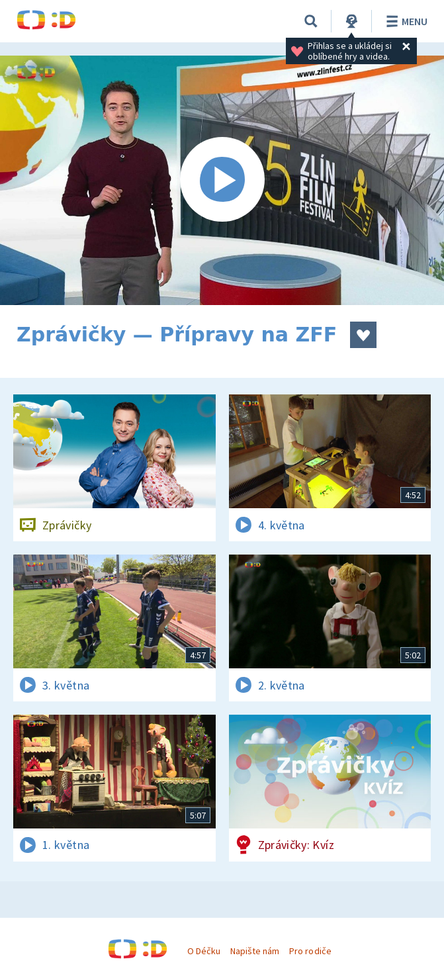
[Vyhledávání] (311, 21)
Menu (405, 21)
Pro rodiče (310, 951)
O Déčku (204, 951)
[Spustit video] (222, 180)
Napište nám (255, 951)
